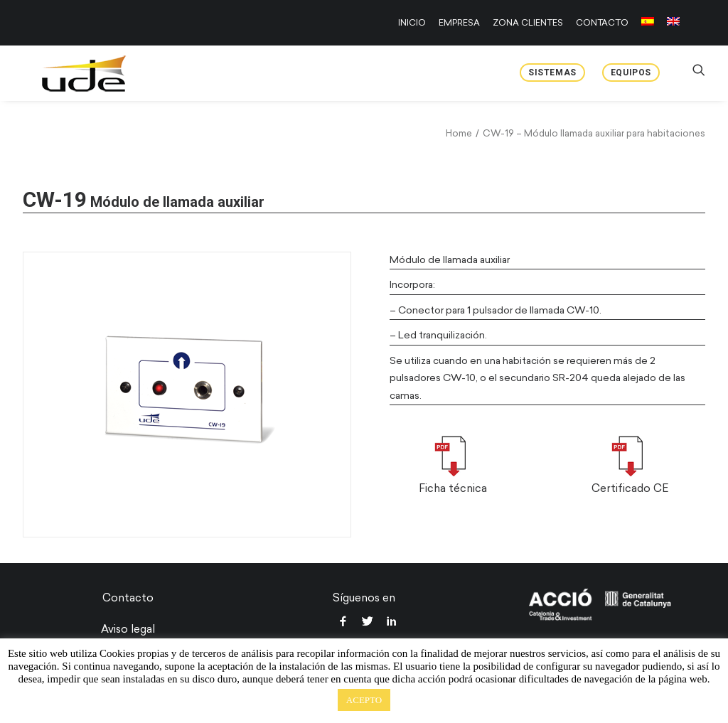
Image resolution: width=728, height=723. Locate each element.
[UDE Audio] (68, 73)
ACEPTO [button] (364, 700)
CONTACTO (602, 23)
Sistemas (552, 73)
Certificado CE (630, 488)
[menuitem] (414, 23)
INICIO (412, 23)
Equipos (631, 73)
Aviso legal (128, 629)
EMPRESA (459, 23)
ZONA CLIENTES (528, 23)
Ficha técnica (453, 488)
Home (459, 133)
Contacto (128, 598)
